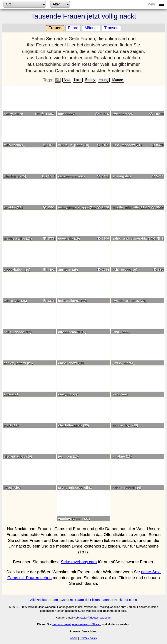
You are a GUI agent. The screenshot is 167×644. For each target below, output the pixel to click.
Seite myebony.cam (79, 562)
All (58, 80)
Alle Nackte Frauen (44, 600)
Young (104, 80)
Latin (78, 80)
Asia (67, 80)
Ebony (90, 80)
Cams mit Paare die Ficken (80, 600)
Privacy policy (88, 638)
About (74, 638)
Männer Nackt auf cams (120, 600)
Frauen (55, 28)
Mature (118, 80)
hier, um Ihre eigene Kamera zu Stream (77, 624)
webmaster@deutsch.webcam (92, 618)
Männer (91, 28)
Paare (73, 28)
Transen (111, 28)
